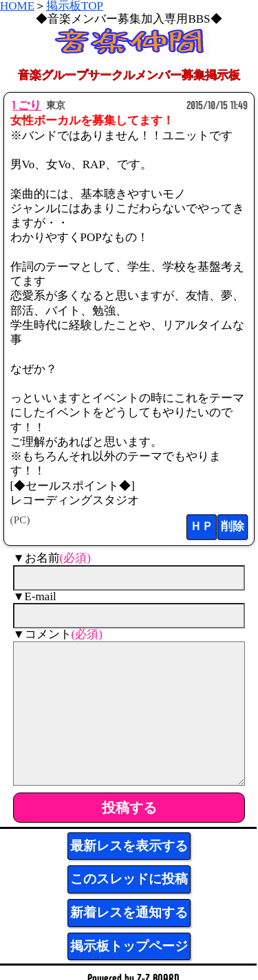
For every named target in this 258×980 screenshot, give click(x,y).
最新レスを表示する (129, 846)
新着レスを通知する (129, 912)
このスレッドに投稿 (129, 879)
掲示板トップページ (129, 946)
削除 (233, 526)
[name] (129, 578)
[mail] (129, 616)
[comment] (129, 714)
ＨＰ (202, 526)
